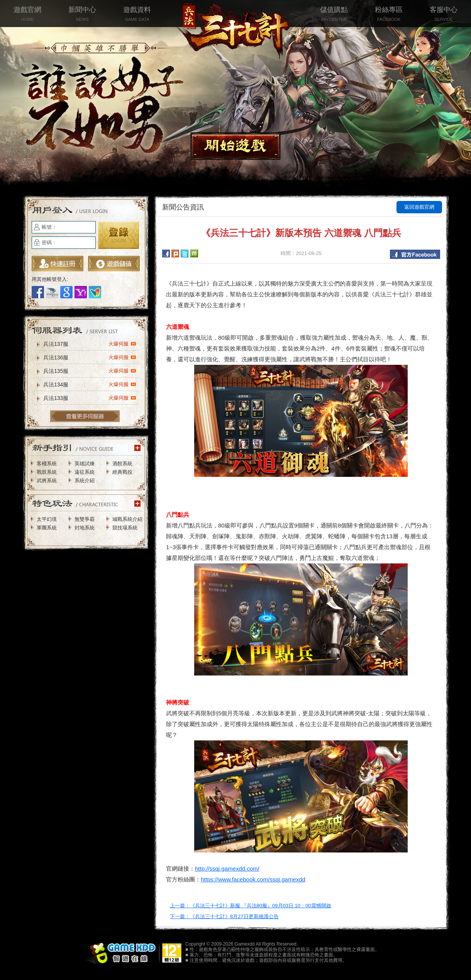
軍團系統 (47, 528)
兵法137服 (90, 344)
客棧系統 (47, 464)
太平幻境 (47, 519)
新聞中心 (82, 14)
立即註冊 (58, 264)
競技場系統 (125, 528)
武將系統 (47, 481)
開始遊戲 (235, 146)
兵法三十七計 (235, 31)
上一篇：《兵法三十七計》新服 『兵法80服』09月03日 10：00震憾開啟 (251, 906)
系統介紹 (85, 481)
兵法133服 (90, 398)
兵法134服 (90, 384)
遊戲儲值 (114, 264)
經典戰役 (122, 472)
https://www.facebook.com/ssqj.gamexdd (253, 879)
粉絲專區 (389, 14)
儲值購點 (334, 14)
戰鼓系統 (47, 472)
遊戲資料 (137, 14)
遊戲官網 (27, 14)
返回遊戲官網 (419, 207)
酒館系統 (122, 464)
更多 (85, 416)
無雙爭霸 (85, 519)
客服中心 (444, 14)
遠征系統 (85, 472)
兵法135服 (90, 371)
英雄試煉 (85, 464)
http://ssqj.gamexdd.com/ (227, 869)
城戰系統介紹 (127, 519)
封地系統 (85, 528)
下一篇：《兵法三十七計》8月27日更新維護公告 (224, 916)
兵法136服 (90, 357)
